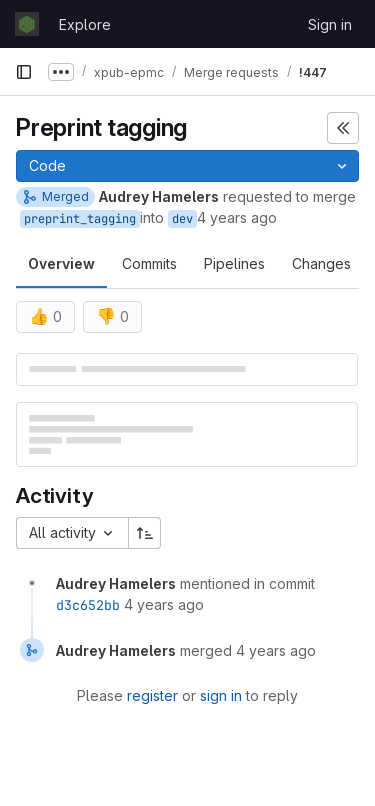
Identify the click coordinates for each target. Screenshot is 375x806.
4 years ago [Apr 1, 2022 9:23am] (237, 217)
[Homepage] (27, 24)
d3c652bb (88, 605)
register (152, 695)
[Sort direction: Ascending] (145, 533)
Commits (149, 263)
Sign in (330, 24)
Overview (61, 263)
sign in (221, 695)
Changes (321, 263)
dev (182, 219)
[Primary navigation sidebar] (24, 72)
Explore (85, 24)
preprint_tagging (80, 219)
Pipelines (234, 263)
